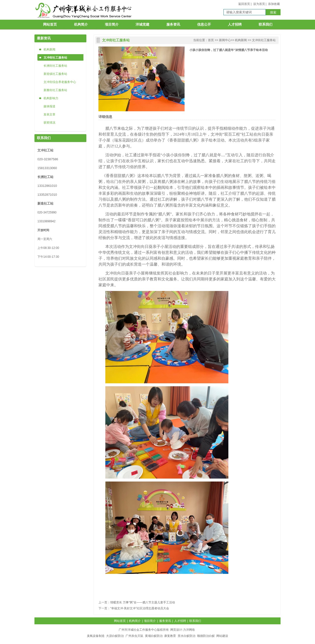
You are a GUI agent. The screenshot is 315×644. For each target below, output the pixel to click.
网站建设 (222, 636)
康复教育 (170, 636)
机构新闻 (49, 49)
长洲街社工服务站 (55, 66)
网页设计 (176, 630)
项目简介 (112, 24)
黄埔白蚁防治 (154, 636)
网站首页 (50, 24)
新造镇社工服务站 (55, 74)
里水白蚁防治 (187, 636)
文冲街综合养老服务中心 (60, 82)
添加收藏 (274, 4)
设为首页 (259, 4)
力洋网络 (189, 630)
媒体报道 (49, 106)
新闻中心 (225, 40)
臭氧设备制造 (96, 636)
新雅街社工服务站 (55, 90)
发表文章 (49, 114)
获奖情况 (49, 123)
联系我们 (266, 24)
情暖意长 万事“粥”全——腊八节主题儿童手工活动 (143, 602)
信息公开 (204, 24)
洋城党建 (142, 24)
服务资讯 (173, 24)
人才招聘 (235, 24)
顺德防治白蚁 (206, 636)
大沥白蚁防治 (115, 636)
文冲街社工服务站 (55, 58)
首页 (211, 40)
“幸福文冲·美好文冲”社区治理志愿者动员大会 (140, 608)
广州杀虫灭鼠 (134, 636)
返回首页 (244, 4)
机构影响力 (51, 98)
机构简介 (81, 24)
